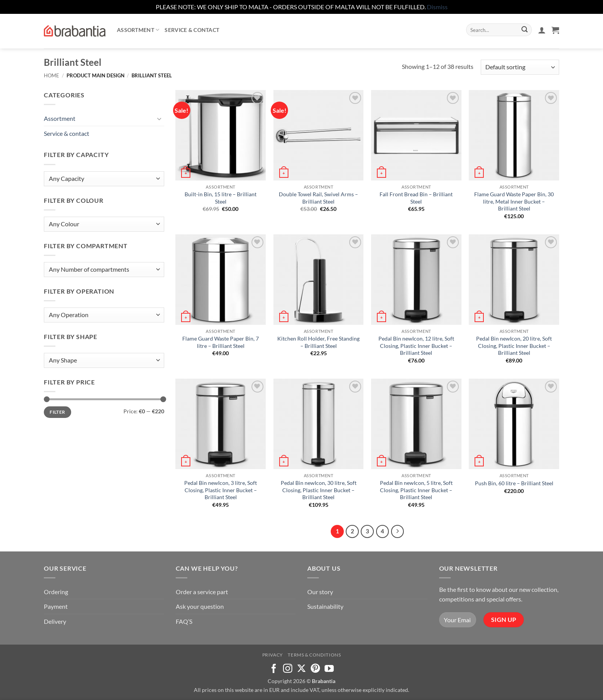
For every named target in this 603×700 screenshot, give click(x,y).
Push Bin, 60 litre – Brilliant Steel (514, 483)
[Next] (398, 531)
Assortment (138, 30)
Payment (56, 606)
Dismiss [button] (437, 7)
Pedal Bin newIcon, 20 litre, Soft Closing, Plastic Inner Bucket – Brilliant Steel (514, 346)
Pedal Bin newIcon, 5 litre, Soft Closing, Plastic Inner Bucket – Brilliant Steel (416, 490)
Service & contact (192, 30)
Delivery (55, 621)
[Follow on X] (301, 669)
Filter (57, 412)
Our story (320, 592)
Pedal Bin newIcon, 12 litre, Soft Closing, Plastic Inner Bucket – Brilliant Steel (416, 346)
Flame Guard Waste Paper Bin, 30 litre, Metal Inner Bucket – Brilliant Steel (514, 201)
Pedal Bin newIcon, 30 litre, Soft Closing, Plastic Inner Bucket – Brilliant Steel (319, 490)
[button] (542, 30)
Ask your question (200, 606)
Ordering (56, 592)
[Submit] (525, 30)
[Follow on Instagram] (288, 669)
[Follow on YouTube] (329, 669)
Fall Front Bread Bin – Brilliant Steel (416, 198)
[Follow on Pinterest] (315, 669)
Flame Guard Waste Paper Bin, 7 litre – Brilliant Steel (221, 342)
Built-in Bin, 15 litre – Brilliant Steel (221, 198)
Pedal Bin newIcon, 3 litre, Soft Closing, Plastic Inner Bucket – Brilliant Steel (221, 490)
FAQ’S (184, 621)
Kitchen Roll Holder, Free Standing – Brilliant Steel (318, 342)
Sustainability (325, 606)
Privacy (273, 655)
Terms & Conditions (314, 655)
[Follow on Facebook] (274, 669)
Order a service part (202, 592)
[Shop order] (520, 67)
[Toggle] (160, 119)
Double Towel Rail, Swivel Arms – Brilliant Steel (318, 198)
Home (52, 75)
